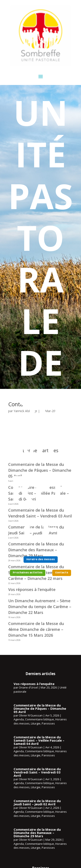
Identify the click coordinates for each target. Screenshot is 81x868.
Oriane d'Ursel (28, 687)
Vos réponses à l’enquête (32, 589)
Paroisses (48, 723)
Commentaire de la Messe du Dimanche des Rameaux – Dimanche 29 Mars (37, 833)
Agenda (19, 719)
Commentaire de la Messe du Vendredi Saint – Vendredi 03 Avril (37, 772)
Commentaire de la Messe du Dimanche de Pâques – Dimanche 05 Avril (40, 708)
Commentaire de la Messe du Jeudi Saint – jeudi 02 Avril (37, 802)
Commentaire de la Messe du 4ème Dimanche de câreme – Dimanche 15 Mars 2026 (36, 629)
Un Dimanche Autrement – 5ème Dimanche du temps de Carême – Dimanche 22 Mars (40, 607)
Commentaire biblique (40, 719)
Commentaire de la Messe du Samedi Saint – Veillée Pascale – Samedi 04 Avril (39, 740)
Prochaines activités (28, 573)
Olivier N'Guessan (31, 715)
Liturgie (36, 723)
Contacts (62, 573)
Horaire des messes (41, 560)
